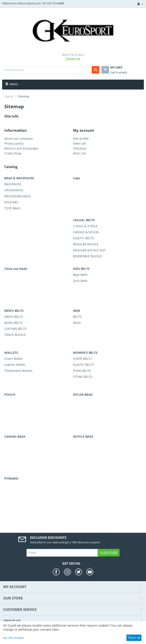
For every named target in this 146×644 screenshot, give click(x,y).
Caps (77, 178)
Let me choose (13, 638)
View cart (80, 143)
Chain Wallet (13, 359)
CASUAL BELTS (84, 220)
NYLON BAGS (83, 395)
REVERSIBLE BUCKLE (87, 256)
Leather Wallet (15, 365)
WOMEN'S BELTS (85, 353)
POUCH (10, 395)
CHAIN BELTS (82, 359)
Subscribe (109, 553)
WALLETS (11, 353)
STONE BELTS (83, 377)
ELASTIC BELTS (83, 238)
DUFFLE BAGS (83, 436)
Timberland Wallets (18, 371)
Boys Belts (80, 275)
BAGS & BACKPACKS (19, 178)
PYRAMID (11, 478)
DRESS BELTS (14, 317)
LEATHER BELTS (15, 329)
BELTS (77, 317)
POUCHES (11, 202)
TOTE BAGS (12, 208)
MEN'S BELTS (14, 311)
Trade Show (13, 153)
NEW (77, 311)
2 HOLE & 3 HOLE (85, 226)
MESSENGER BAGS (18, 196)
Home (9, 96)
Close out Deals (16, 269)
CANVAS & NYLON (86, 232)
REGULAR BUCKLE (86, 244)
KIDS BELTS (81, 269)
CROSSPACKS (14, 190)
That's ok (134, 638)
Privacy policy (14, 143)
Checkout (80, 148)
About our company (19, 138)
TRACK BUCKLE (15, 335)
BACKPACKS (13, 184)
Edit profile (81, 138)
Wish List (79, 153)
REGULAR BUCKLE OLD (89, 250)
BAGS (77, 323)
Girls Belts (80, 281)
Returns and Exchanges (21, 148)
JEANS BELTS (13, 323)
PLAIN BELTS (82, 371)
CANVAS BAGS (15, 436)
